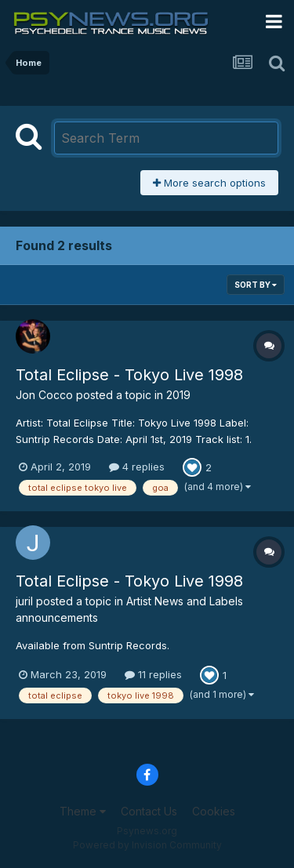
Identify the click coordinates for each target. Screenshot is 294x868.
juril (24, 601)
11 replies (153, 674)
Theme (83, 811)
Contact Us (149, 811)
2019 (178, 395)
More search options (209, 183)
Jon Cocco (44, 395)
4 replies (137, 467)
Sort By (256, 285)
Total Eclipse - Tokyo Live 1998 (129, 375)
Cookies (214, 811)
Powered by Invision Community (147, 845)
